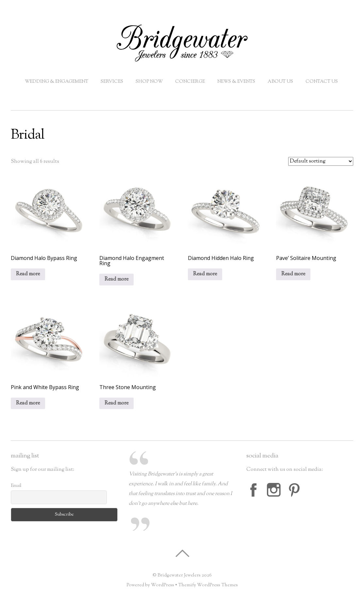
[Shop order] (321, 161)
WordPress (163, 585)
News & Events (236, 82)
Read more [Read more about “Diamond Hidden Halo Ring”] (205, 274)
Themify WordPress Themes (208, 585)
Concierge (190, 82)
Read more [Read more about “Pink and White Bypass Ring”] (28, 403)
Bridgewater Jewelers (179, 575)
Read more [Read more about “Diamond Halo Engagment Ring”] (116, 279)
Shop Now (149, 82)
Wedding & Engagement (57, 82)
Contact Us (322, 82)
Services (112, 82)
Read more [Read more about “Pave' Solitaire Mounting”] (293, 274)
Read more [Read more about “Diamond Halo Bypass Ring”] (28, 274)
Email (16, 486)
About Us (280, 82)
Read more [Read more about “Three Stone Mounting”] (116, 403)
